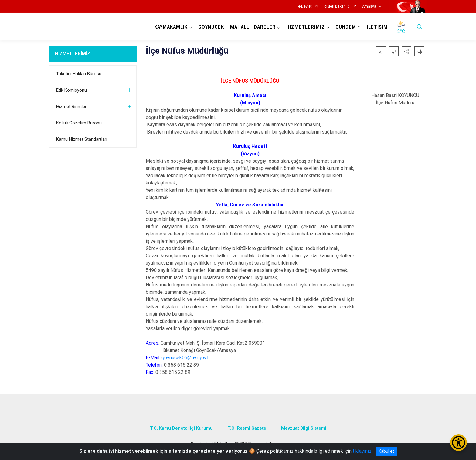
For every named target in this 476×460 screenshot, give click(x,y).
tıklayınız (362, 451)
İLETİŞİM (377, 27)
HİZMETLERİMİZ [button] (306, 27)
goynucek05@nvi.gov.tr (186, 358)
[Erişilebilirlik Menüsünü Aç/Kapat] (459, 443)
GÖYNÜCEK (211, 27)
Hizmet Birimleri (72, 107)
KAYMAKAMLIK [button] (171, 27)
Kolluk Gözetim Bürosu (79, 123)
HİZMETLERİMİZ (73, 54)
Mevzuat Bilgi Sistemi (304, 428)
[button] (406, 51)
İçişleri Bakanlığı (337, 7)
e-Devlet (305, 7)
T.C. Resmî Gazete (247, 428)
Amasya (369, 7)
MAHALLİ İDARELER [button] (253, 27)
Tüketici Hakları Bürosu (79, 74)
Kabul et (386, 451)
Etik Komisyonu (71, 90)
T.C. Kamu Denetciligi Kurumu (181, 428)
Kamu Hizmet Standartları (82, 139)
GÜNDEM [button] (346, 27)
